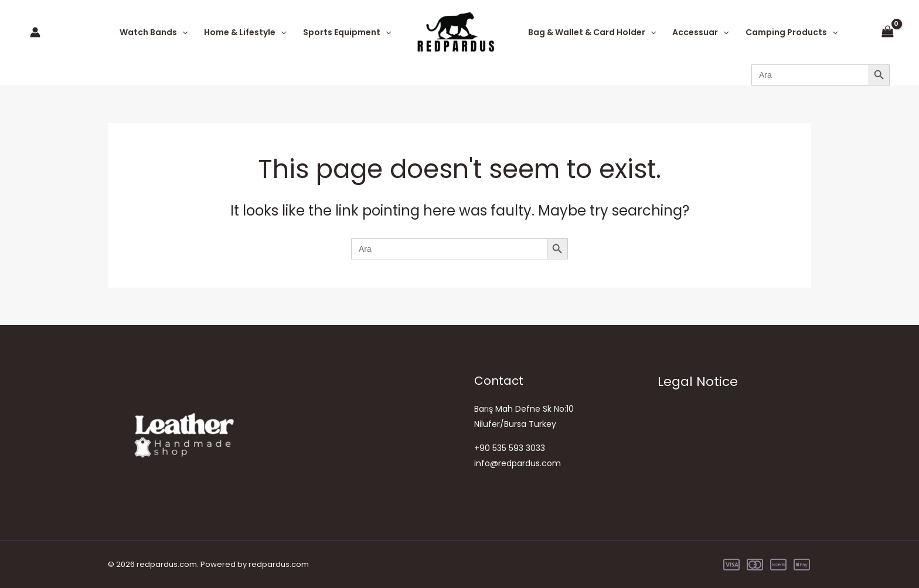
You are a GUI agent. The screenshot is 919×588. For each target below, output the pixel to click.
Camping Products (792, 32)
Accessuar (700, 32)
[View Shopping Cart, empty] (887, 32)
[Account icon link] (35, 32)
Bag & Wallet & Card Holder (592, 32)
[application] (182, 32)
